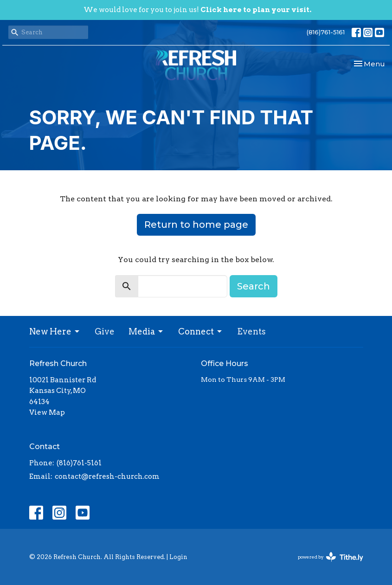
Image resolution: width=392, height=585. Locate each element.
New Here (55, 331)
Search (254, 286)
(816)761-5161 (326, 32)
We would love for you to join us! (197, 10)
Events (251, 331)
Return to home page (196, 225)
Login (178, 557)
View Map (47, 412)
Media (146, 331)
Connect (201, 331)
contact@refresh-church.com (107, 476)
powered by (331, 557)
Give (105, 331)
